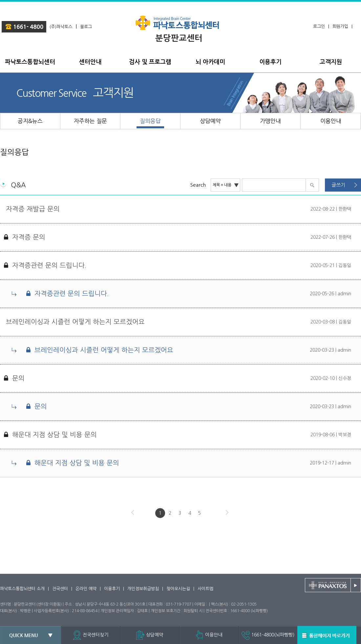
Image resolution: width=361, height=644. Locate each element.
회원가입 (340, 26)
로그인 (319, 26)
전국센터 (60, 589)
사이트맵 (205, 589)
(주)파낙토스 (61, 27)
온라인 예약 (86, 589)
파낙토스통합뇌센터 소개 (22, 589)
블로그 (86, 27)
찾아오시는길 (178, 589)
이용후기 (112, 589)
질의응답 (14, 152)
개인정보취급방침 (143, 589)
